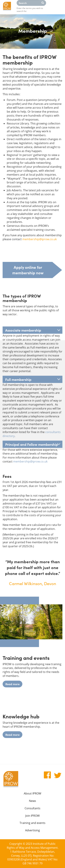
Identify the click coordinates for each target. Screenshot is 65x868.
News (32, 801)
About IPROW (32, 793)
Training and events (32, 823)
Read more (12, 684)
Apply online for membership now (28, 270)
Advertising (32, 830)
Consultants (32, 808)
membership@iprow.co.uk (40, 239)
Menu (58, 7)
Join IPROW (32, 816)
